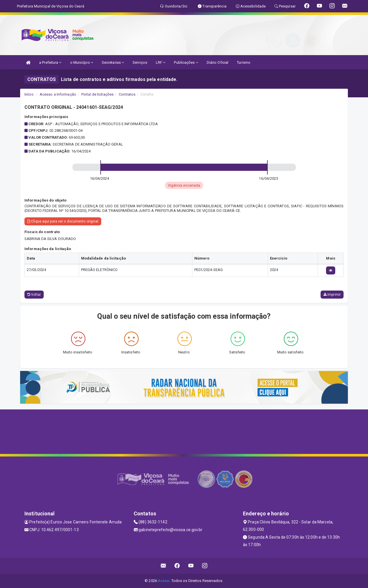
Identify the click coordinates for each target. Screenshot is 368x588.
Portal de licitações (97, 94)
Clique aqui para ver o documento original (63, 221)
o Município (82, 62)
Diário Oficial (217, 62)
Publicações (186, 62)
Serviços (140, 62)
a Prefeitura (50, 62)
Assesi (164, 581)
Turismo (244, 62)
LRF (161, 62)
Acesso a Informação (58, 94)
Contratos (127, 94)
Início (29, 94)
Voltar (34, 295)
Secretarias (113, 62)
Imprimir (332, 295)
